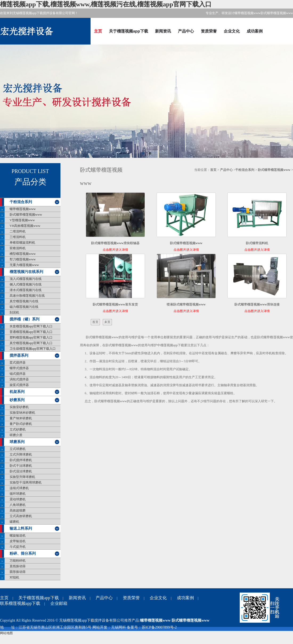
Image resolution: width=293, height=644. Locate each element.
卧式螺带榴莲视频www (26, 215)
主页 (98, 31)
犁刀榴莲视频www (23, 259)
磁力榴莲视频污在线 (24, 307)
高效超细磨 (18, 510)
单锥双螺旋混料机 (22, 243)
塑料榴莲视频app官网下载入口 (31, 337)
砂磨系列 (17, 400)
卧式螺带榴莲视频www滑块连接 (257, 304)
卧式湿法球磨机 (21, 471)
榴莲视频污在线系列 (26, 272)
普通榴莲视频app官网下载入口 (31, 332)
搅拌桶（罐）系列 (25, 319)
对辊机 (14, 577)
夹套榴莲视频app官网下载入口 (31, 326)
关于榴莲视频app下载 (129, 31)
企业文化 (232, 31)
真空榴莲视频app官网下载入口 (31, 343)
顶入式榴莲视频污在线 (26, 279)
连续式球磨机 (19, 488)
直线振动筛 (18, 566)
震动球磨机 (18, 499)
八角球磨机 (18, 505)
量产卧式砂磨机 (21, 424)
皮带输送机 (18, 541)
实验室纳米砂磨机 (22, 413)
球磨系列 (17, 442)
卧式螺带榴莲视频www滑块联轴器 (115, 243)
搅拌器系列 (19, 355)
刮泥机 (14, 312)
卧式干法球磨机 (21, 466)
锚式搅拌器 (18, 374)
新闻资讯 (163, 31)
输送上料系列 (21, 528)
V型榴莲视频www (22, 220)
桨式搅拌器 (18, 363)
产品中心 (186, 31)
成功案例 (255, 31)
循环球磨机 (18, 494)
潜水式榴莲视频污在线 (26, 290)
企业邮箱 (59, 603)
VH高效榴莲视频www (25, 226)
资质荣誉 (209, 31)
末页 (107, 322)
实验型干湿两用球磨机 (26, 482)
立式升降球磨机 (21, 454)
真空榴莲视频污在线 (24, 301)
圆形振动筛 (18, 572)
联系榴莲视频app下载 (20, 603)
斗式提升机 (18, 547)
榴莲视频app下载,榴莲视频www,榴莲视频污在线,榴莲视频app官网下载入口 (106, 4)
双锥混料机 (18, 248)
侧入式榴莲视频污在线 (26, 284)
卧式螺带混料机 (257, 243)
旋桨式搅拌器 (19, 385)
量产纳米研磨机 (21, 418)
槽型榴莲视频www (23, 254)
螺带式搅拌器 (19, 368)
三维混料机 (18, 237)
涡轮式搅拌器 (19, 379)
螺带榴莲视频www (23, 209)
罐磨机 (14, 522)
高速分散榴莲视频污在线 (27, 296)
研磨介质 (16, 435)
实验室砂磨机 (19, 407)
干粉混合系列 (21, 202)
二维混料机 (18, 231)
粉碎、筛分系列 (23, 554)
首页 (213, 170)
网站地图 (6, 633)
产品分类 (30, 182)
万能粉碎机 (18, 561)
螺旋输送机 (18, 536)
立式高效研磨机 (21, 516)
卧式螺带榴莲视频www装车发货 (115, 304)
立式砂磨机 (18, 429)
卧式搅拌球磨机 (21, 460)
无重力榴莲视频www (24, 265)
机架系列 (17, 392)
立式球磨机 (18, 449)
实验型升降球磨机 (22, 477)
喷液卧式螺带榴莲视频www (186, 304)
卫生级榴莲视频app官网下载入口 (33, 349)
